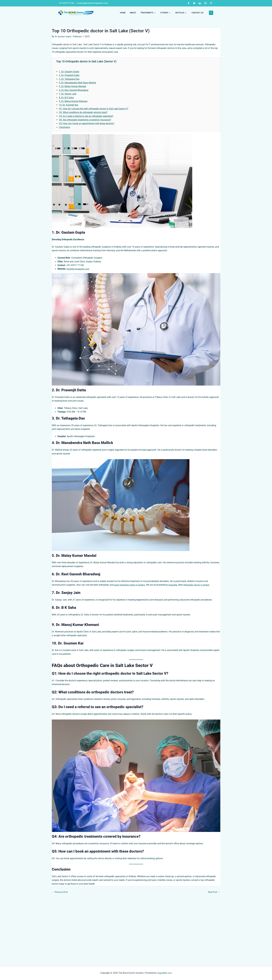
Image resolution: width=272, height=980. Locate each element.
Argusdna (174, 585)
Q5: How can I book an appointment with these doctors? (87, 123)
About (133, 13)
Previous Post (60, 948)
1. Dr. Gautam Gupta (69, 72)
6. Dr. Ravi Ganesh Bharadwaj (74, 90)
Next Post (214, 948)
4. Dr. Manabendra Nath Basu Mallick (77, 83)
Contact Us (197, 13)
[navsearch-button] (211, 13)
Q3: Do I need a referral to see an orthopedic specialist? (86, 116)
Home (123, 13)
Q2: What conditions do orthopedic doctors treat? (83, 112)
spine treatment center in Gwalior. (130, 585)
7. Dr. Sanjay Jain (68, 94)
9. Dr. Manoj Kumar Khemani (73, 101)
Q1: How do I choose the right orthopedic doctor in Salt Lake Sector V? (94, 109)
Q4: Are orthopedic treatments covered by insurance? (85, 120)
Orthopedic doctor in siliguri (199, 585)
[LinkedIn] (200, 3)
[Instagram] (205, 3)
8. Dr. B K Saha (66, 97)
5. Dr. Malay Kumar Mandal (73, 86)
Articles (181, 13)
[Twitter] (194, 3)
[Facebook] (189, 3)
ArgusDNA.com (165, 973)
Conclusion (65, 127)
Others (166, 13)
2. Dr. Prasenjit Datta (69, 75)
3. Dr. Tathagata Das (69, 79)
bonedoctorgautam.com (79, 269)
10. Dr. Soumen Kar (69, 105)
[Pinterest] (211, 3)
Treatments (148, 13)
